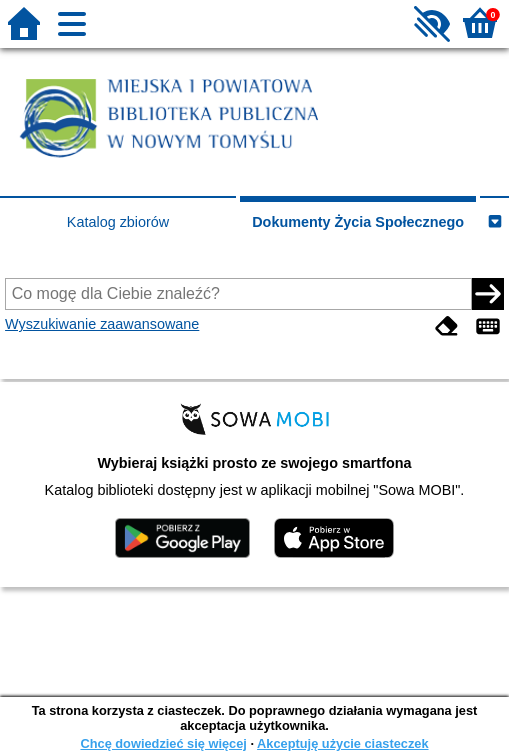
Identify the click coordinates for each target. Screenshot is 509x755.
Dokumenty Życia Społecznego (358, 222)
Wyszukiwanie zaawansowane (102, 324)
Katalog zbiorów (118, 222)
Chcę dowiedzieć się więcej (163, 743)
